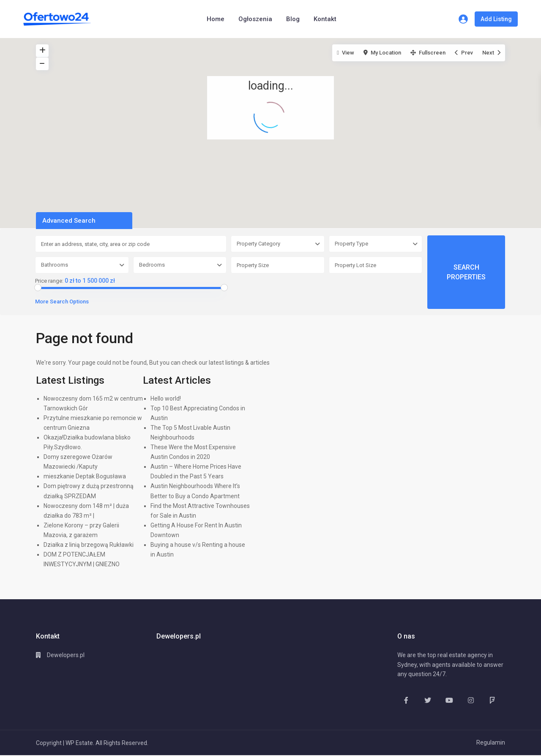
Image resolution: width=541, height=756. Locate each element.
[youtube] (449, 700)
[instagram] (471, 700)
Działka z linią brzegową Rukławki (89, 545)
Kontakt (325, 19)
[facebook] (406, 700)
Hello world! (166, 398)
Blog (293, 19)
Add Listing (496, 19)
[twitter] (428, 700)
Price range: (49, 281)
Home (216, 19)
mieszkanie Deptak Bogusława (85, 476)
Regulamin (491, 742)
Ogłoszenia (255, 19)
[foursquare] (492, 700)
